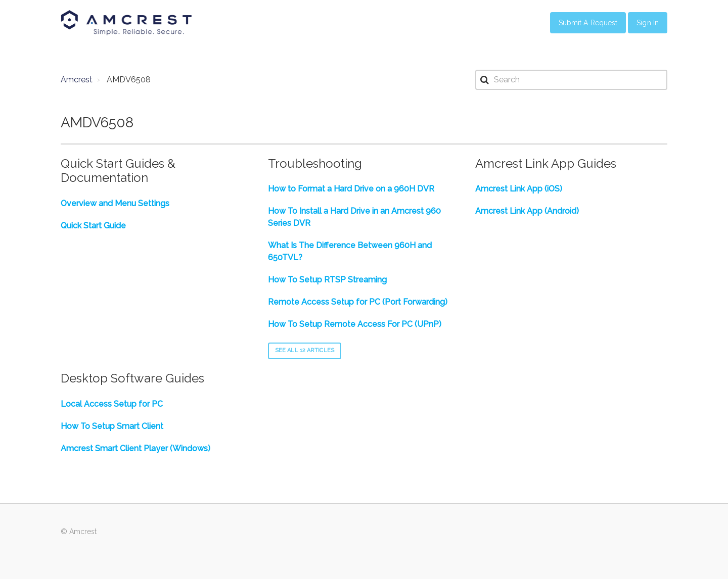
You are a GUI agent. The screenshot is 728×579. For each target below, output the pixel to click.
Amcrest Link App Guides (546, 163)
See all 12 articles (305, 350)
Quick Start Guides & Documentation (118, 171)
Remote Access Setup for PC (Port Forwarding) (358, 302)
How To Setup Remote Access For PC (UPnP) (355, 324)
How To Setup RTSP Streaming (327, 280)
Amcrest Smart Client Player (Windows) (135, 448)
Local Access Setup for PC (112, 404)
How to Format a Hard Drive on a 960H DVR (351, 189)
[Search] (571, 80)
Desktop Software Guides (132, 378)
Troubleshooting (315, 163)
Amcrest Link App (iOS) (519, 189)
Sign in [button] (648, 23)
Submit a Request (588, 23)
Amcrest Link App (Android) (527, 211)
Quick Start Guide (93, 226)
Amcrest (77, 80)
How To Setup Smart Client (112, 426)
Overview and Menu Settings (115, 203)
